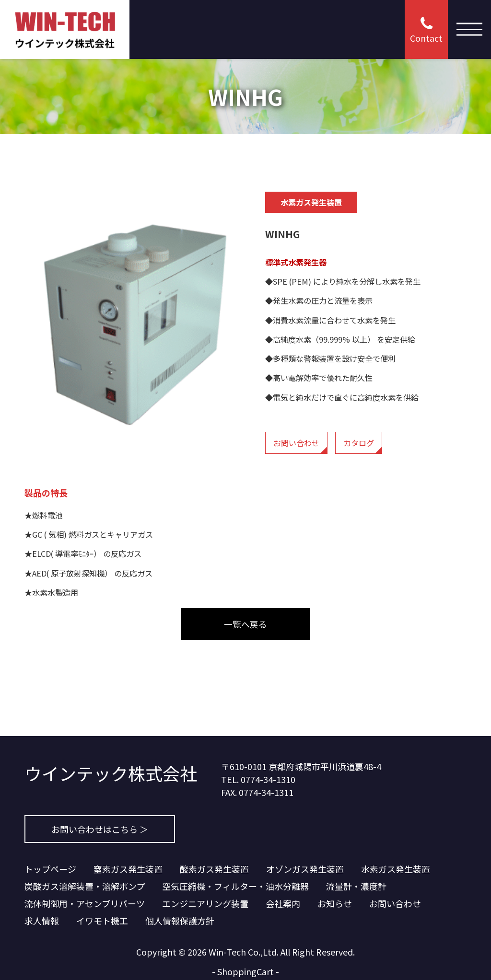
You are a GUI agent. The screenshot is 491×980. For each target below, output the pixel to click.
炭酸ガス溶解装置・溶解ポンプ (85, 886)
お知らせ (335, 903)
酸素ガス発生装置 (214, 869)
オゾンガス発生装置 (305, 869)
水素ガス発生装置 (396, 869)
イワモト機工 (102, 921)
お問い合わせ (296, 443)
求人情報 (42, 921)
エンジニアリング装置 (205, 903)
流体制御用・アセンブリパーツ (85, 903)
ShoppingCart (245, 971)
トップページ (50, 869)
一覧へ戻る (245, 624)
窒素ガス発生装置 (128, 869)
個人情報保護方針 (180, 921)
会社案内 (283, 903)
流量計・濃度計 (356, 886)
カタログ (359, 443)
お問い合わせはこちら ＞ (100, 829)
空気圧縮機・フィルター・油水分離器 (235, 886)
